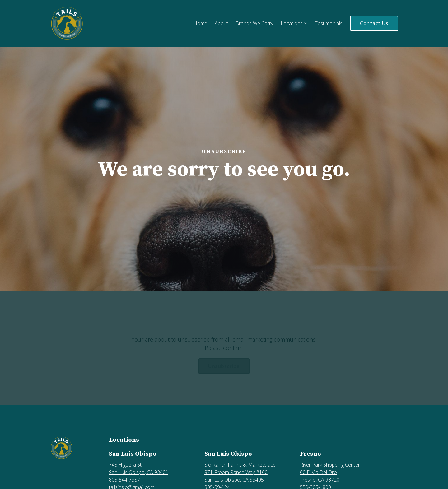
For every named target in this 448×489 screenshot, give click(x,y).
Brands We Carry (254, 23)
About (221, 23)
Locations (292, 23)
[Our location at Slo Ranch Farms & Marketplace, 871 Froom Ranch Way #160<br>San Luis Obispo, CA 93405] (249, 472)
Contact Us (374, 23)
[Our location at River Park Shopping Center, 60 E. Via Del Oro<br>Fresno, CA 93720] (345, 472)
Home (200, 23)
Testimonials (329, 23)
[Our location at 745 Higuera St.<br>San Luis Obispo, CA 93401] (154, 468)
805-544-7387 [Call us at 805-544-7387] (124, 480)
